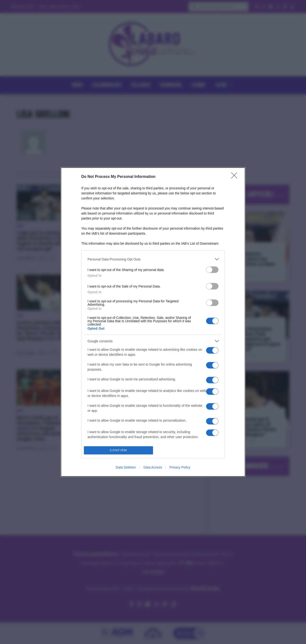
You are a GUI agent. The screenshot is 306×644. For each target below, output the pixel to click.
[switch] (212, 270)
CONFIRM (118, 450)
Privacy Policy (180, 467)
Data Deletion (126, 467)
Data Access (153, 467)
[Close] (236, 177)
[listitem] (153, 259)
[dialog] (153, 322)
